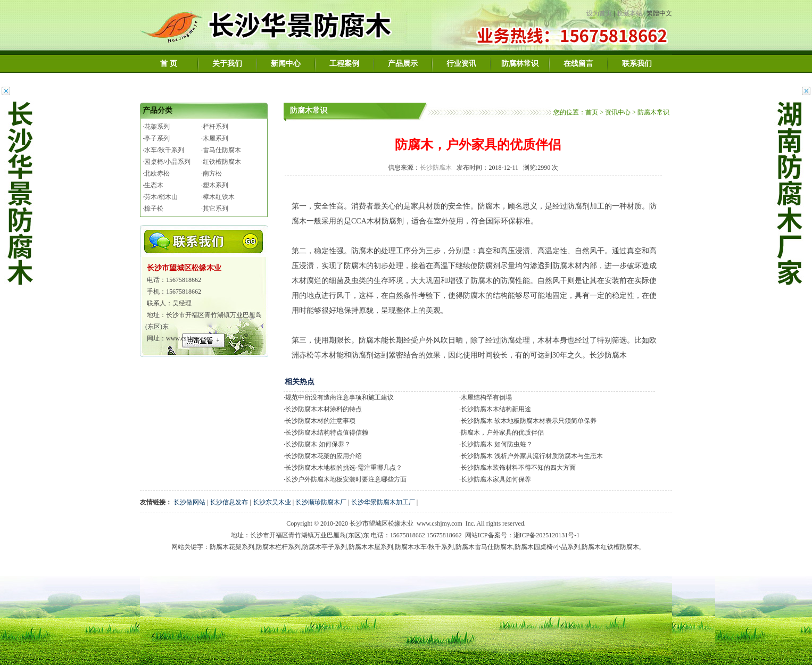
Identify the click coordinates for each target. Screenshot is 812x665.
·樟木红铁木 (218, 197)
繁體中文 (659, 13)
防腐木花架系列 (232, 547)
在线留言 (578, 64)
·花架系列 (156, 127)
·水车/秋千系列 (163, 150)
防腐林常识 (520, 64)
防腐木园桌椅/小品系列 (547, 547)
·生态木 (153, 185)
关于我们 (227, 64)
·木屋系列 (215, 138)
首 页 (169, 64)
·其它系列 (215, 209)
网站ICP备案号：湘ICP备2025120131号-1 (522, 535)
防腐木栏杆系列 (278, 547)
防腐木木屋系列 (371, 547)
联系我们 (637, 64)
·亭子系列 (156, 138)
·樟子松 (153, 209)
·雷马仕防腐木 (221, 150)
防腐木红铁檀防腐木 (610, 547)
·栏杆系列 (215, 127)
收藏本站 (629, 13)
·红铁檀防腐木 (221, 162)
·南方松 (212, 173)
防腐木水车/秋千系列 (424, 547)
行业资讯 (461, 64)
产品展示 (403, 64)
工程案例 (344, 64)
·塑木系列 (215, 185)
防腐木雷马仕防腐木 (484, 547)
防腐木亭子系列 (325, 547)
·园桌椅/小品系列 (167, 162)
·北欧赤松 (156, 173)
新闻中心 (286, 64)
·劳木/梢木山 (160, 197)
